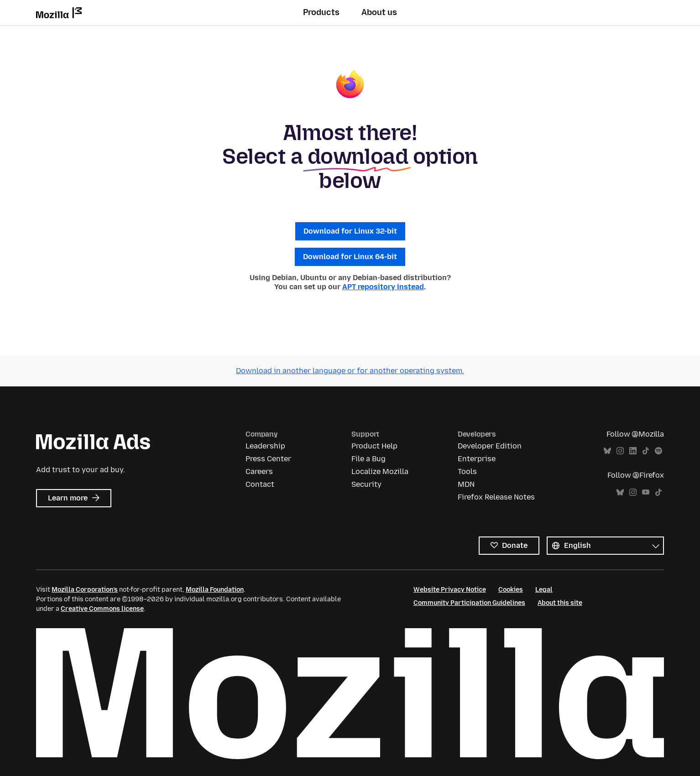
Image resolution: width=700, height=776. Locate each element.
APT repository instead (383, 287)
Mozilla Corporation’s (85, 590)
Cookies (511, 590)
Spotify (658, 451)
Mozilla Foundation (215, 590)
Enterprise (477, 459)
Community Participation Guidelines (469, 603)
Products (321, 12)
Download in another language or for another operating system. (350, 371)
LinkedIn (633, 451)
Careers (259, 471)
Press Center (268, 459)
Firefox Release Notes (496, 497)
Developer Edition (490, 446)
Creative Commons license (102, 609)
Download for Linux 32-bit (350, 231)
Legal (544, 590)
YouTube (646, 492)
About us (379, 12)
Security (366, 484)
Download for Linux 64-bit (350, 257)
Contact (260, 484)
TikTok (646, 451)
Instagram (620, 451)
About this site (560, 603)
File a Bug (368, 459)
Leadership (265, 446)
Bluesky (607, 451)
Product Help (374, 446)
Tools (467, 471)
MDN (466, 484)
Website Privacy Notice (450, 590)
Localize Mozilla (380, 471)
